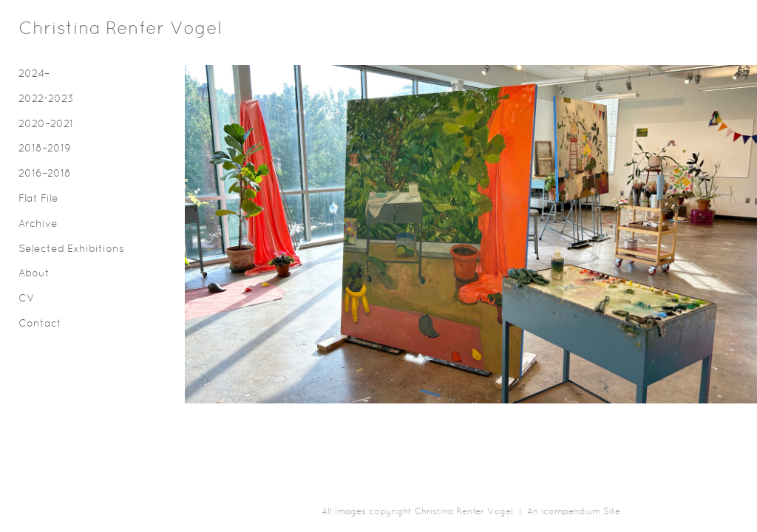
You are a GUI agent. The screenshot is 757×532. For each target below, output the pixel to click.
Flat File (38, 199)
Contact (40, 324)
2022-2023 (46, 99)
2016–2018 (45, 174)
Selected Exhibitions (71, 249)
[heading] (55, 30)
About (34, 274)
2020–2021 (46, 125)
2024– (34, 74)
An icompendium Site (574, 512)
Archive (38, 224)
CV (27, 299)
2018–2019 (45, 149)
